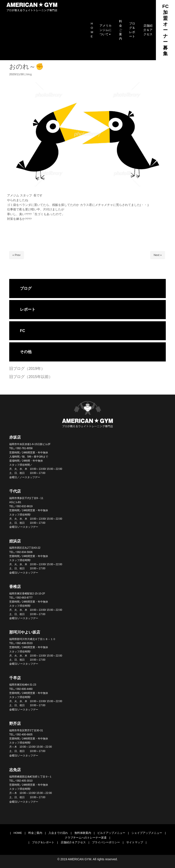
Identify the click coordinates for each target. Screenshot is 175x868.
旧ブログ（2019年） (27, 369)
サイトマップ (135, 842)
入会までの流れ (58, 833)
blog (29, 74)
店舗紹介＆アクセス (73, 842)
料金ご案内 (35, 833)
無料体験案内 (83, 833)
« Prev (17, 255)
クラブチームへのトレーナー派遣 (86, 838)
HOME (18, 833)
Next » (158, 255)
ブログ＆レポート (43, 842)
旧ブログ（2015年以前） (31, 377)
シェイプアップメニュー (147, 833)
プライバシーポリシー (106, 842)
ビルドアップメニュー (111, 833)
